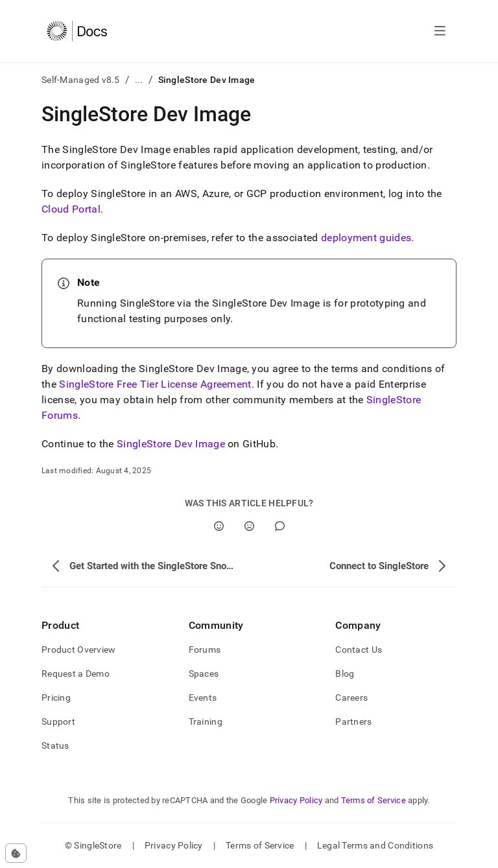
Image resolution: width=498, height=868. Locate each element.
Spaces (204, 674)
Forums (205, 650)
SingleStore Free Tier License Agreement (155, 384)
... (139, 80)
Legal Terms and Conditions (375, 845)
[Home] (77, 31)
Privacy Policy (296, 800)
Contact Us (359, 650)
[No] (249, 526)
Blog (345, 674)
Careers (351, 698)
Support (58, 721)
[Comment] (280, 526)
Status (55, 745)
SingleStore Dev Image (171, 444)
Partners (353, 721)
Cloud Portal (71, 209)
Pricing (56, 698)
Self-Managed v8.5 (81, 80)
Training (206, 721)
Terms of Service (373, 800)
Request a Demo (76, 674)
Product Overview (78, 650)
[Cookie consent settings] (16, 853)
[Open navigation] (440, 31)
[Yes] (219, 526)
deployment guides (366, 238)
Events (203, 698)
